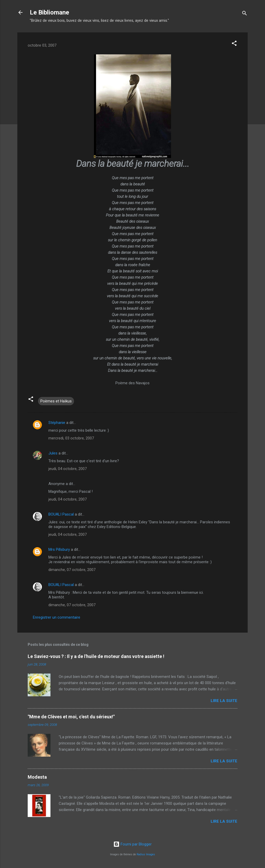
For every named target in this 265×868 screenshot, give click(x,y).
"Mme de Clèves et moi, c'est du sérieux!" (71, 717)
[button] (234, 44)
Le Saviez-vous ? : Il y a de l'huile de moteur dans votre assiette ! (96, 656)
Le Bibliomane (49, 12)
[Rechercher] (245, 14)
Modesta (37, 777)
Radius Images (146, 854)
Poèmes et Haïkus (56, 401)
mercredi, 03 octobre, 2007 (71, 438)
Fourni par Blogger (132, 844)
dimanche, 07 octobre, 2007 (72, 570)
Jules (53, 453)
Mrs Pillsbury (59, 549)
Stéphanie (57, 423)
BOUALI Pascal (61, 514)
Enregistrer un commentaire (57, 617)
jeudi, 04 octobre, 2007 (68, 469)
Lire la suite (224, 701)
